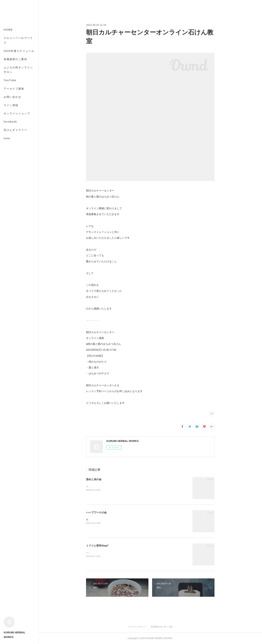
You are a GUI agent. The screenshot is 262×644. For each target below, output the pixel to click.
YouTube (10, 80)
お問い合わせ (12, 97)
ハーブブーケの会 (96, 512)
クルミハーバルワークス (18, 40)
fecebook (10, 122)
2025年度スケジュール (19, 51)
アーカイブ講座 (14, 89)
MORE (8, 130)
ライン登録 (11, 105)
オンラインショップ (17, 113)
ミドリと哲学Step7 (97, 546)
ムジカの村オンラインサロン (18, 70)
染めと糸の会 (94, 479)
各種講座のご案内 (15, 59)
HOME (8, 30)
